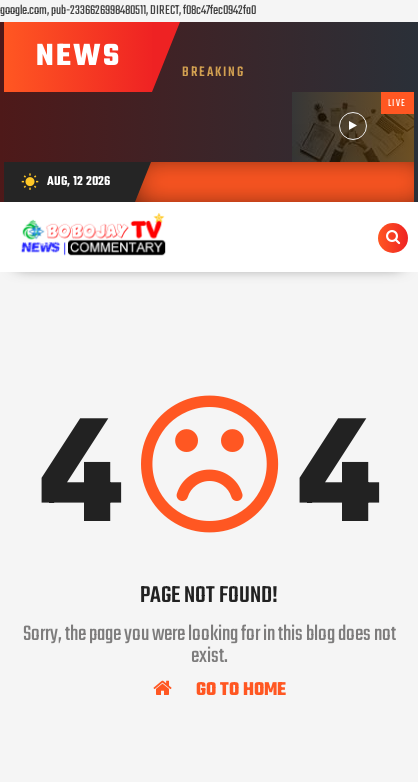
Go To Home (219, 689)
